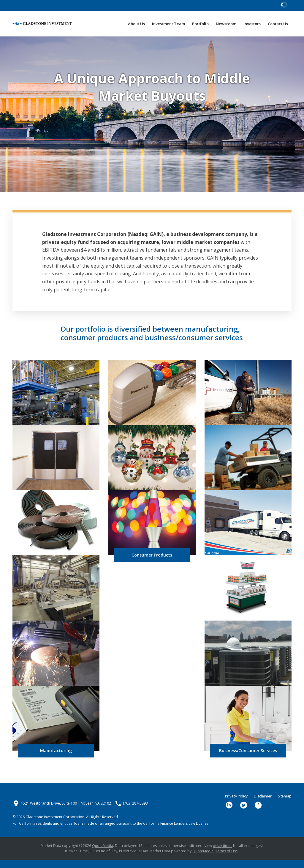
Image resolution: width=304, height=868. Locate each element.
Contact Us (278, 24)
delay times (223, 854)
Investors (252, 24)
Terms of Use (227, 859)
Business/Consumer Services (248, 759)
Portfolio (200, 24)
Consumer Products (152, 563)
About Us (136, 24)
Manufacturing (56, 759)
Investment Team (168, 24)
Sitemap (285, 805)
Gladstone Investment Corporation (55, 825)
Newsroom (226, 24)
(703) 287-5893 (135, 812)
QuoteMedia (103, 854)
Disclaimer (263, 805)
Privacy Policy (236, 805)
